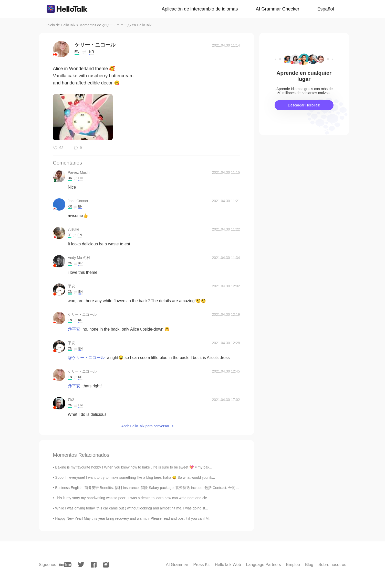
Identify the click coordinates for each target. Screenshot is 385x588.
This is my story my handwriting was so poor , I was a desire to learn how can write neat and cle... (133, 498)
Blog (309, 565)
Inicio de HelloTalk (61, 25)
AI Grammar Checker (277, 9)
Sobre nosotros (332, 565)
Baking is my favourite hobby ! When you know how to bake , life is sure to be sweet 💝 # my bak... (134, 467)
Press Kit (202, 565)
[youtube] (65, 565)
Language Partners (264, 565)
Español (325, 9)
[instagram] (106, 565)
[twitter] (81, 565)
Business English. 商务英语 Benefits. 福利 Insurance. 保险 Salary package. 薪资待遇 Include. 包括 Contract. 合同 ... (147, 488)
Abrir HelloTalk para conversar (145, 426)
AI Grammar (177, 565)
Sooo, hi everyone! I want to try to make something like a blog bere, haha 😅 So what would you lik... (135, 477)
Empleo (293, 565)
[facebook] (94, 565)
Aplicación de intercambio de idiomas (200, 9)
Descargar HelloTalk (304, 105)
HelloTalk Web (228, 565)
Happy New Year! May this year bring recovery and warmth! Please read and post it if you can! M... (133, 518)
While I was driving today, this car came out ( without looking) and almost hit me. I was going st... (132, 508)
